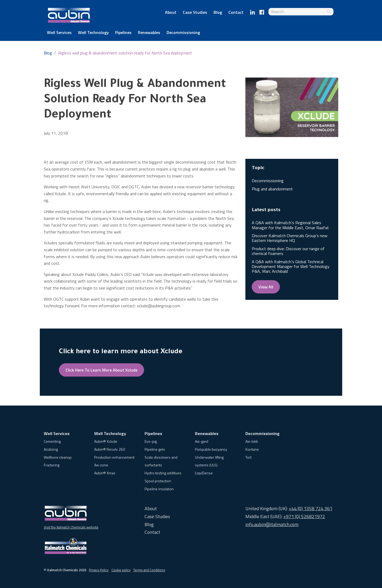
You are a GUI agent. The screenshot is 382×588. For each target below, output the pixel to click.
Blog (218, 13)
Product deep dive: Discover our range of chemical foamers (288, 251)
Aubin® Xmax (105, 473)
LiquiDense (204, 473)
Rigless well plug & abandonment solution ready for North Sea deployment (125, 53)
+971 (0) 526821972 (304, 516)
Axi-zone (101, 465)
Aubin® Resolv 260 (110, 449)
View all (266, 287)
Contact (236, 13)
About (171, 13)
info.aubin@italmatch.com (272, 524)
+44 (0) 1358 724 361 (311, 508)
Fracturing (52, 465)
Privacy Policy (99, 570)
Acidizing (51, 449)
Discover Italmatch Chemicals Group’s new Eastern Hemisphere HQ (290, 238)
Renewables (149, 33)
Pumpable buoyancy (211, 449)
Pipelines (123, 33)
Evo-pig (151, 441)
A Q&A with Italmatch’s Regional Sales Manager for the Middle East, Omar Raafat (290, 225)
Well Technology (93, 33)
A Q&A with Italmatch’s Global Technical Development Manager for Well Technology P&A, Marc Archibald (291, 267)
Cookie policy (121, 570)
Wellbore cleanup (58, 457)
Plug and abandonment (272, 189)
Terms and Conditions (149, 570)
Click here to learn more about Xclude (101, 370)
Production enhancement (114, 457)
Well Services (59, 33)
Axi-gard (202, 441)
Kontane (252, 449)
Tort (248, 457)
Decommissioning (183, 33)
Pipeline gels (155, 449)
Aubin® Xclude (106, 441)
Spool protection (158, 481)
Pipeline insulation (159, 489)
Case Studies (195, 13)
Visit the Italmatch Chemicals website (71, 527)
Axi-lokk (252, 441)
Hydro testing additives (163, 473)
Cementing (52, 441)
